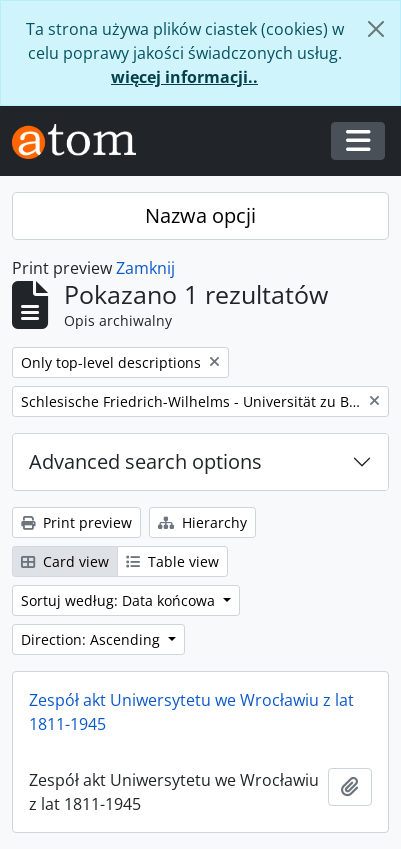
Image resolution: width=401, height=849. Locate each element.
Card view (65, 561)
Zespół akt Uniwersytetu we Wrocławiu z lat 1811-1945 (191, 712)
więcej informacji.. (184, 77)
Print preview (76, 522)
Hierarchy (202, 522)
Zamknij (145, 268)
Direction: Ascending (92, 639)
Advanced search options (145, 461)
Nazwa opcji (200, 215)
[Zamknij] (376, 29)
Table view (172, 561)
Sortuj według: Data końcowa (120, 600)
